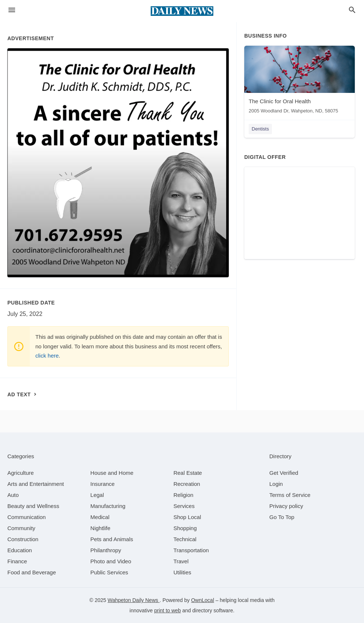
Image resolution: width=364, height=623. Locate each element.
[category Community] (21, 528)
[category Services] (184, 506)
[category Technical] (185, 539)
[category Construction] (23, 539)
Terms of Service (290, 495)
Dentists (260, 129)
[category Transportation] (191, 550)
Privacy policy (286, 506)
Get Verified (284, 473)
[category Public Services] (109, 572)
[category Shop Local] (187, 517)
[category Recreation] (187, 484)
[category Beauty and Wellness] (33, 506)
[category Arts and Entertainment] (36, 484)
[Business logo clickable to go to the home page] (182, 11)
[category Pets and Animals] (112, 539)
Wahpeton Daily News (134, 600)
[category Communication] (27, 517)
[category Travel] (181, 561)
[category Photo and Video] (111, 561)
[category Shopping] (185, 528)
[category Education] (20, 550)
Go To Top (282, 517)
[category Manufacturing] (108, 506)
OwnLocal (203, 600)
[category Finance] (17, 561)
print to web (168, 610)
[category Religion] (183, 495)
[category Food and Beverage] (32, 572)
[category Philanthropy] (106, 550)
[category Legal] (97, 495)
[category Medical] (100, 517)
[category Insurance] (102, 484)
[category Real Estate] (188, 473)
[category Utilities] (182, 572)
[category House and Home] (112, 473)
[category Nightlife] (100, 528)
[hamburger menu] (12, 10)
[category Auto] (13, 495)
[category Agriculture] (21, 473)
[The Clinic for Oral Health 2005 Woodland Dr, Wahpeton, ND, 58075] (300, 81)
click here (47, 356)
